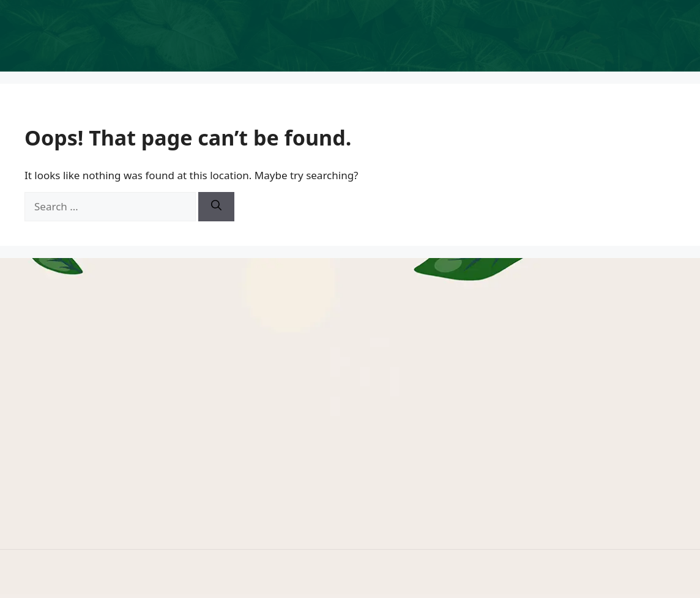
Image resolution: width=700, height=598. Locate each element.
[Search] (216, 207)
